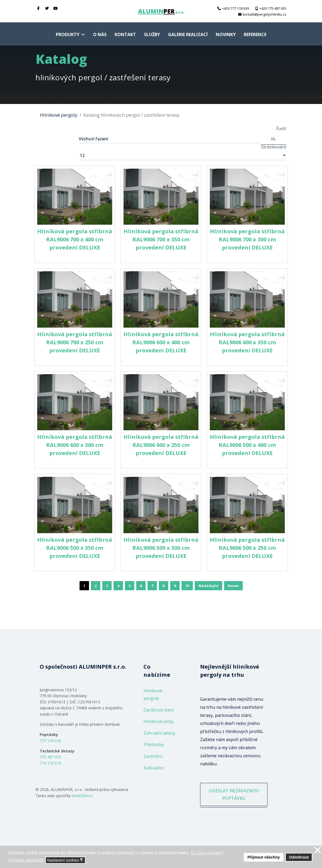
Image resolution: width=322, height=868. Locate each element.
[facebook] (39, 8)
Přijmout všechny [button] (264, 857)
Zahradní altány (159, 733)
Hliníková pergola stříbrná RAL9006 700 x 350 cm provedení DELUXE (161, 239)
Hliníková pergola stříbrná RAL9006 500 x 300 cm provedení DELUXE (161, 548)
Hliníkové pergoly (153, 695)
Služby (152, 34)
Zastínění (153, 756)
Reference (255, 34)
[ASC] (273, 138)
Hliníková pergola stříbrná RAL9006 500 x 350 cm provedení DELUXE (75, 548)
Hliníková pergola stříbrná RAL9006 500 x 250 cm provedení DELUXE (247, 548)
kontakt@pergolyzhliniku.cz (265, 14)
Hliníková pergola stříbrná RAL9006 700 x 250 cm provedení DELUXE (75, 342)
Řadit (281, 129)
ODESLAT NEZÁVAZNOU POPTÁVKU (234, 799)
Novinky (226, 34)
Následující (208, 586)
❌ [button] (318, 850)
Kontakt (125, 34)
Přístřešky (154, 745)
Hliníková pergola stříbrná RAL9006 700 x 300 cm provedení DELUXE (247, 239)
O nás (100, 34)
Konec (233, 586)
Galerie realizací (188, 34)
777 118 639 (50, 741)
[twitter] (47, 8)
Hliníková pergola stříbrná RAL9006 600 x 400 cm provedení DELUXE (161, 342)
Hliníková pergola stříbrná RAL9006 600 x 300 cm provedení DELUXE (75, 445)
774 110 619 (50, 763)
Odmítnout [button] (299, 857)
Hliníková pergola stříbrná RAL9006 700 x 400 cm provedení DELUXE (75, 239)
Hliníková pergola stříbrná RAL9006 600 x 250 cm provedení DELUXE (161, 445)
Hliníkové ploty (159, 721)
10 (187, 586)
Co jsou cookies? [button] (207, 853)
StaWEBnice (82, 796)
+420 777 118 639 (235, 8)
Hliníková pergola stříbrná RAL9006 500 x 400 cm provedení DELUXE (247, 445)
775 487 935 (50, 757)
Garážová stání (159, 710)
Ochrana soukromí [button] (26, 860)
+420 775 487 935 (273, 8)
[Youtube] (56, 8)
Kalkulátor (154, 768)
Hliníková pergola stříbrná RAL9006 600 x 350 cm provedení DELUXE (247, 342)
